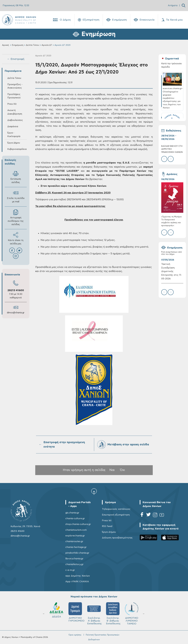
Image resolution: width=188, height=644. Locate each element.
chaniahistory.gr (74, 564)
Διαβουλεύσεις (15, 120)
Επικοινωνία (144, 20)
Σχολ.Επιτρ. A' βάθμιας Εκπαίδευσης (95, 613)
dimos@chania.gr (16, 313)
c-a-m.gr (70, 570)
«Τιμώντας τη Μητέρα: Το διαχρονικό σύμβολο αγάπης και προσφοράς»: (172, 221)
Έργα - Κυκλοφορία (14, 135)
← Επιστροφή (16, 59)
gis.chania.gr (72, 513)
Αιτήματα (173, 6)
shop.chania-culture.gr (78, 524)
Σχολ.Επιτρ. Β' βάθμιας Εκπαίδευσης (114, 613)
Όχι (122, 470)
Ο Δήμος (62, 20)
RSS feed (107, 526)
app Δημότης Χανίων (78, 576)
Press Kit (12, 104)
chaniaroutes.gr (74, 541)
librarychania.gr (74, 559)
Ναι (112, 470)
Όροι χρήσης (75, 635)
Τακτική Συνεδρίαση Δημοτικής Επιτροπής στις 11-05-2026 (172, 271)
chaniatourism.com (76, 530)
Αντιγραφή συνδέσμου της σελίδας (16, 218)
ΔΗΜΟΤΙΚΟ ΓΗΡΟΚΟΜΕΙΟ (77, 612)
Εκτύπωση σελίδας (16, 177)
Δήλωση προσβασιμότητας (117, 538)
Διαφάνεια (13, 127)
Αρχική (5, 45)
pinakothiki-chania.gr (77, 553)
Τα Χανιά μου (172, 20)
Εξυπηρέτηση (89, 20)
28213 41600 (16, 290)
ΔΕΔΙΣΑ (57, 610)
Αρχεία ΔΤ (47, 45)
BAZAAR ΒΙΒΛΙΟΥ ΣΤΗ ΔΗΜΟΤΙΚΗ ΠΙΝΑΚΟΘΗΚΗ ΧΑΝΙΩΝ (172, 149)
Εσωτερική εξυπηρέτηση (116, 515)
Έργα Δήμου (14, 143)
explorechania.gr (75, 536)
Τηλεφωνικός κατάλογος (116, 509)
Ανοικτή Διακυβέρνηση (15, 112)
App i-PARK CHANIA (77, 582)
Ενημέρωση (116, 20)
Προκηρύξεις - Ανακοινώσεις (15, 86)
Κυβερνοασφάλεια (17, 149)
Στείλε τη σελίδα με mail (16, 196)
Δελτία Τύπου (32, 45)
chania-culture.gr (75, 518)
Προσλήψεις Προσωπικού (14, 96)
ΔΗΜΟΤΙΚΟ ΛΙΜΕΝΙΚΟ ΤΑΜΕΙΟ (132, 613)
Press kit (107, 520)
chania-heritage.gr (76, 547)
